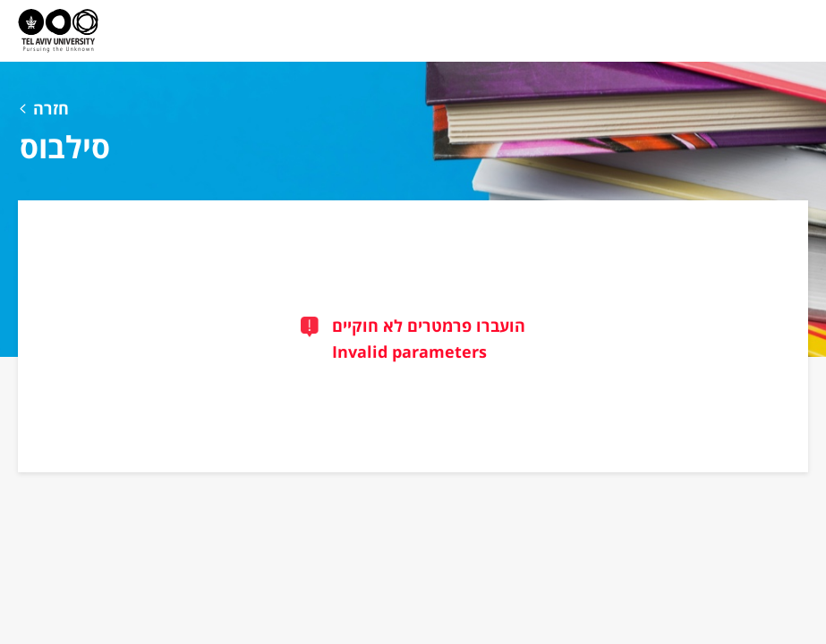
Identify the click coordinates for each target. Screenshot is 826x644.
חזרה (51, 108)
